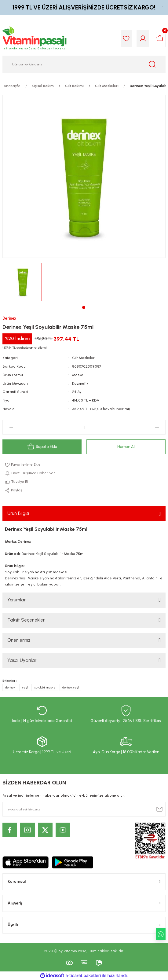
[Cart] (160, 39)
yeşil (25, 687)
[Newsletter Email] (84, 809)
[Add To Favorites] (84, 465)
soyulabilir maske (45, 687)
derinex (10, 687)
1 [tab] (84, 307)
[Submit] (159, 809)
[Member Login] (143, 39)
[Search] (84, 64)
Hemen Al (126, 447)
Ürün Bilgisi (18, 513)
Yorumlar (16, 600)
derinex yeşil (70, 687)
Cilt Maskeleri (84, 358)
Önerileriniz (19, 640)
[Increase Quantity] (157, 427)
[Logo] (35, 39)
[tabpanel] (23, 282)
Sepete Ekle (42, 447)
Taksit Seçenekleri (26, 620)
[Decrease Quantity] (11, 427)
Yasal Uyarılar (22, 660)
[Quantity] (84, 427)
